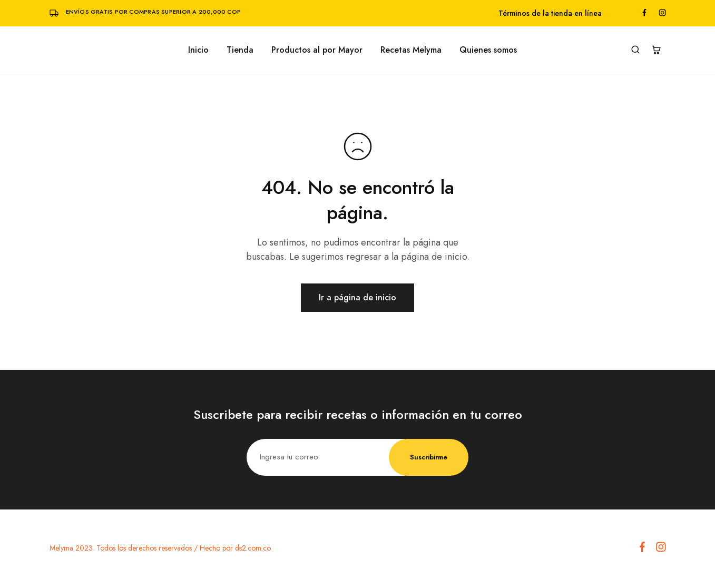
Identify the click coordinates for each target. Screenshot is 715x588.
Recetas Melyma (411, 50)
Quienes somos (488, 50)
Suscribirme (429, 457)
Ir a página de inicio (358, 297)
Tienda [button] (240, 50)
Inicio (198, 50)
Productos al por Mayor (317, 50)
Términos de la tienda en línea (550, 13)
